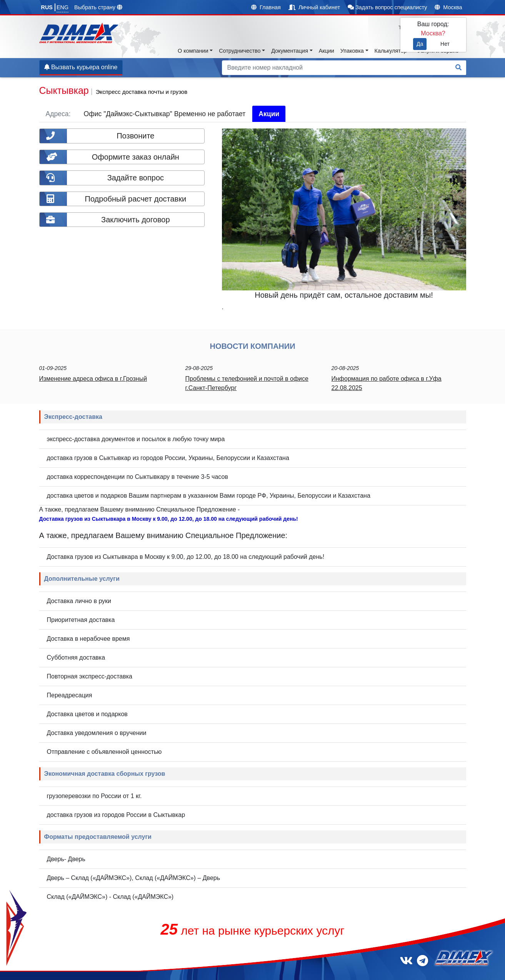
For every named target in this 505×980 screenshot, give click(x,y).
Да (420, 44)
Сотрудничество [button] (240, 51)
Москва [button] (448, 7)
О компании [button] (193, 51)
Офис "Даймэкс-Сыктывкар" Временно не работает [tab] (165, 114)
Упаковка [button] (352, 51)
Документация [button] (290, 51)
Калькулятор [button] (391, 51)
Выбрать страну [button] (98, 7)
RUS (47, 7)
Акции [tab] (269, 114)
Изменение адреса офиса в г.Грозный (93, 379)
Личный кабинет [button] (314, 7)
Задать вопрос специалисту (387, 7)
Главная (266, 7)
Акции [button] (327, 51)
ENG (62, 7)
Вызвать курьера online (81, 67)
